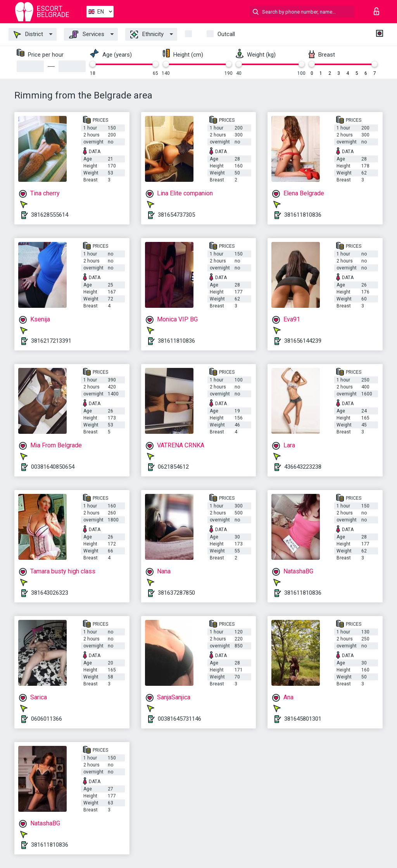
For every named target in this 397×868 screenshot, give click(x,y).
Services (87, 35)
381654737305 (176, 215)
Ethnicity (147, 35)
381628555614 (50, 215)
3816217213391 (51, 341)
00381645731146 (180, 719)
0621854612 (173, 467)
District (28, 35)
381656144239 (303, 341)
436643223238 (303, 467)
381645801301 (303, 719)
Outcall (226, 34)
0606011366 (47, 719)
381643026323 (50, 593)
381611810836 (303, 215)
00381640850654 (53, 467)
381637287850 (176, 593)
